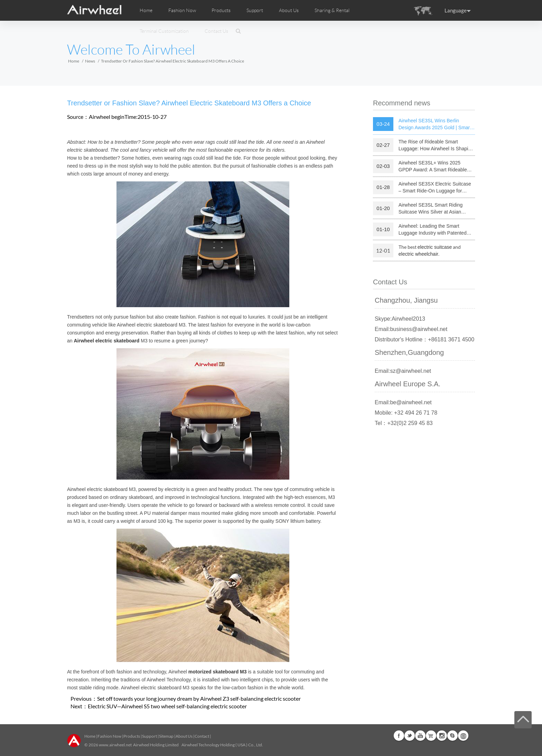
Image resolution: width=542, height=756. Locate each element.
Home (146, 10)
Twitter (410, 736)
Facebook (399, 736)
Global (463, 736)
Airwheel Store (431, 736)
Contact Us (216, 31)
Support (255, 10)
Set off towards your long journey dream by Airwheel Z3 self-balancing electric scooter (199, 698)
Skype (452, 736)
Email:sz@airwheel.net (403, 371)
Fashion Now (109, 736)
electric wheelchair (418, 254)
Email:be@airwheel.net (403, 402)
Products (221, 10)
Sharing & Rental (332, 10)
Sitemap (166, 736)
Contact (202, 736)
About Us (184, 736)
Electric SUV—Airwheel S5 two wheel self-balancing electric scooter (167, 706)
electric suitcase (435, 247)
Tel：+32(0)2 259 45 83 (404, 423)
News (90, 61)
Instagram (442, 736)
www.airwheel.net (115, 745)
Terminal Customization (164, 31)
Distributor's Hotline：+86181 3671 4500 (424, 339)
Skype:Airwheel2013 (400, 319)
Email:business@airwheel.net (411, 329)
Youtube (420, 736)
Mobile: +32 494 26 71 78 (406, 413)
